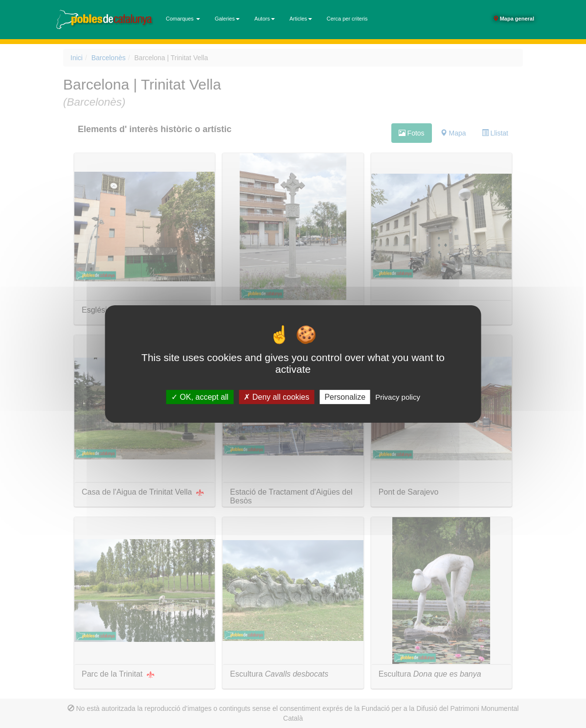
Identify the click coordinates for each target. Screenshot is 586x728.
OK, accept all (200, 397)
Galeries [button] (227, 19)
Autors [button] (265, 19)
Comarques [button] (183, 19)
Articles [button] (301, 19)
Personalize (345, 397)
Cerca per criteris (347, 19)
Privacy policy (398, 397)
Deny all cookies (276, 397)
